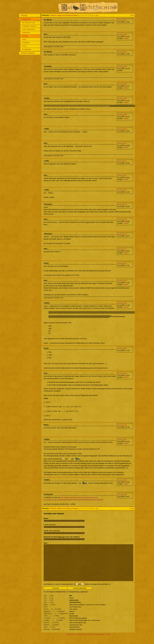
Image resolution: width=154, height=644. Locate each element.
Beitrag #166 (122, 84)
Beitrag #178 (122, 263)
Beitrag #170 (122, 144)
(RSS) (132, 15)
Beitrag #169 (122, 129)
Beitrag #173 (122, 190)
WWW (126, 38)
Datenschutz (81, 642)
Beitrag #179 (122, 281)
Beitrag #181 (122, 349)
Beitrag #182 (122, 374)
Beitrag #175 (122, 219)
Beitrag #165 (122, 67)
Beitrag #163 (122, 35)
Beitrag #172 (122, 176)
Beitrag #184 (122, 440)
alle (97, 15)
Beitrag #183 (122, 425)
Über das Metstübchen (96, 642)
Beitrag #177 (122, 249)
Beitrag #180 (122, 303)
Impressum (70, 642)
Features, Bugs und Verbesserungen (64, 15)
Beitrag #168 (122, 115)
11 (94, 15)
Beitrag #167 (122, 99)
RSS (108, 642)
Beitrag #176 (122, 234)
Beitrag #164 (122, 52)
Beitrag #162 (122, 20)
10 (92, 15)
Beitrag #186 (122, 495)
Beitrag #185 (122, 480)
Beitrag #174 (122, 205)
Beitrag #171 (122, 161)
